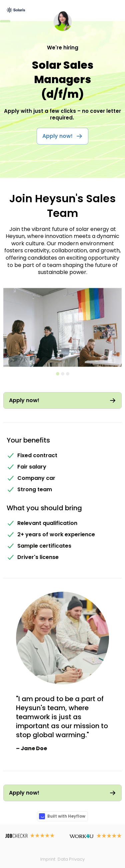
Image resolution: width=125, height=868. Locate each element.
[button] (117, 328)
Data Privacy (71, 859)
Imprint (48, 859)
